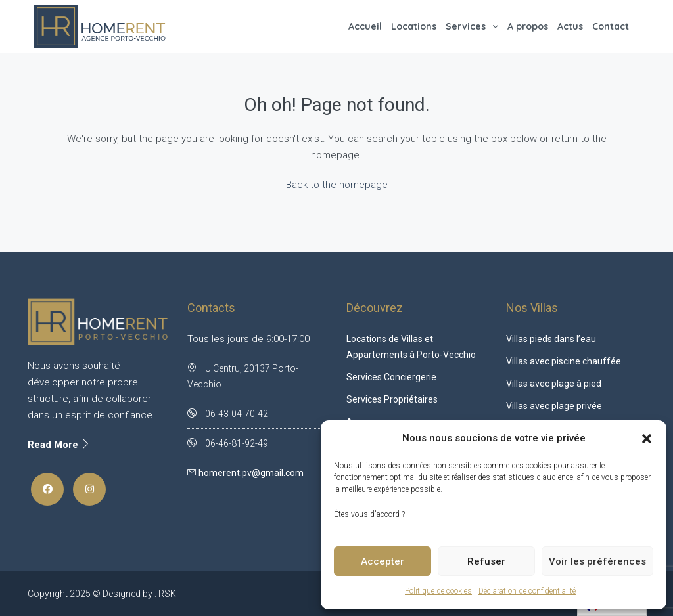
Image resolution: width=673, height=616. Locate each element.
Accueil (365, 26)
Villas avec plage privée (554, 406)
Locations (414, 26)
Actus (570, 26)
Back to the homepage (337, 185)
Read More (59, 445)
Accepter (383, 561)
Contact (611, 26)
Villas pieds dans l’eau (551, 339)
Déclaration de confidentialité (527, 591)
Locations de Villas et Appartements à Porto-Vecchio (411, 347)
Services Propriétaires (392, 399)
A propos (528, 26)
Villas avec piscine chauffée (564, 361)
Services (466, 26)
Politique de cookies (438, 591)
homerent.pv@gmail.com (251, 473)
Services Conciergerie (391, 377)
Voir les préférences (597, 561)
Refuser (486, 561)
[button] (647, 439)
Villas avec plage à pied (554, 384)
